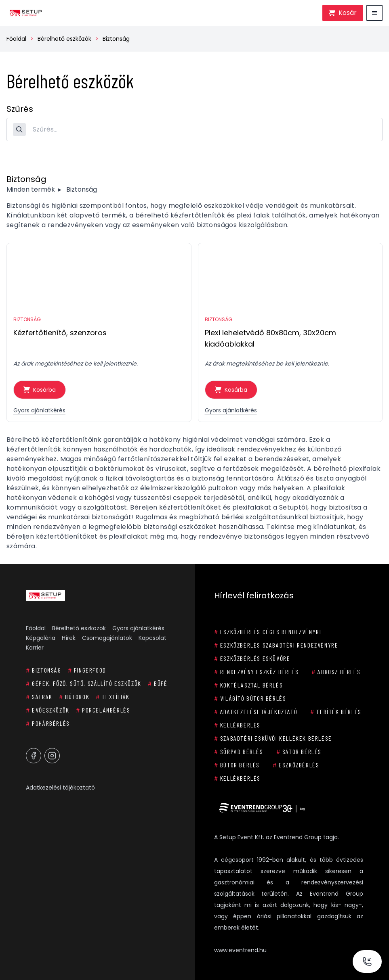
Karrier (35, 648)
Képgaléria (41, 638)
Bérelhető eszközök (64, 39)
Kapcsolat (152, 638)
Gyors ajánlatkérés (39, 410)
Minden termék (31, 189)
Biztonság (116, 39)
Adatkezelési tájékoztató (60, 788)
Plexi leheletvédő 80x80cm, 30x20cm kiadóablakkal (270, 338)
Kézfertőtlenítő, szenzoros (60, 333)
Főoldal (16, 39)
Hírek (69, 638)
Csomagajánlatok (107, 638)
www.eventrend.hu (240, 950)
